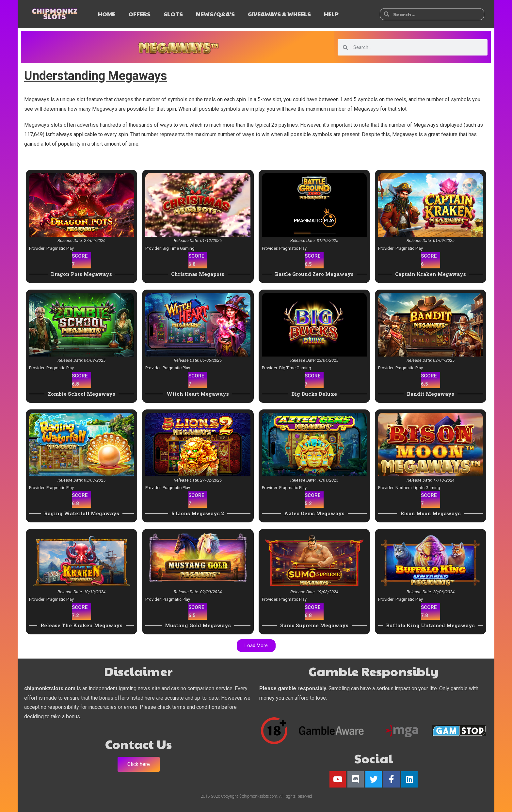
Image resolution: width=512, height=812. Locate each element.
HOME (107, 14)
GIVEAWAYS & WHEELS (279, 14)
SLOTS (173, 14)
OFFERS (139, 14)
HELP (331, 14)
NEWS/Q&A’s (215, 14)
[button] (256, 646)
